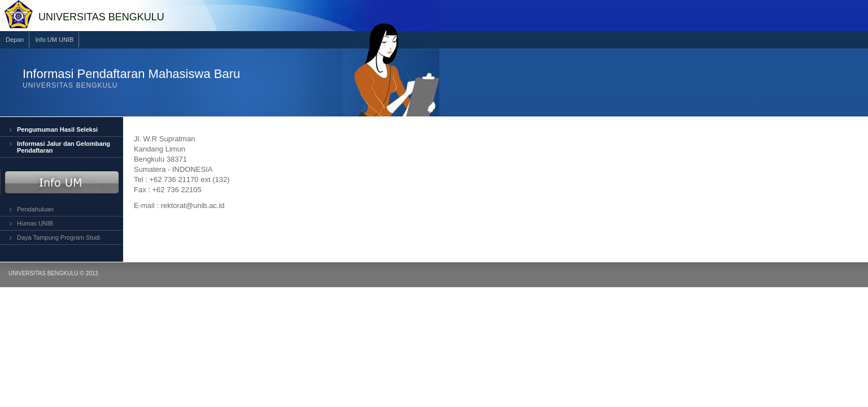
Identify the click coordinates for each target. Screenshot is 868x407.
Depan (15, 40)
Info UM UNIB (54, 40)
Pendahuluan (35, 209)
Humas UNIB (35, 223)
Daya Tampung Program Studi (58, 237)
